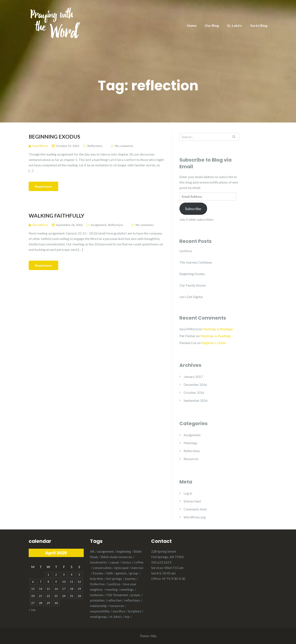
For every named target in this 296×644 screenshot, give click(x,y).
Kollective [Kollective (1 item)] (97, 584)
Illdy (153, 636)
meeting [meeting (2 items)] (112, 589)
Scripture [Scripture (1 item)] (134, 611)
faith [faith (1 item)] (110, 573)
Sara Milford (189, 329)
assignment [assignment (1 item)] (106, 551)
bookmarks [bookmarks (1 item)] (98, 562)
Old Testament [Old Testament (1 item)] (117, 595)
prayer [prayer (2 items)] (136, 595)
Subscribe (193, 209)
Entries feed (192, 501)
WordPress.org (195, 517)
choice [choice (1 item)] (126, 562)
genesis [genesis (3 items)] (121, 573)
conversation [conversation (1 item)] (102, 568)
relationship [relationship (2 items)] (98, 606)
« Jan (32, 610)
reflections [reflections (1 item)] (132, 600)
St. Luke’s (234, 25)
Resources (191, 459)
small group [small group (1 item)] (98, 617)
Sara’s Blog (259, 25)
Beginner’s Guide (214, 343)
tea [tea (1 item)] (127, 617)
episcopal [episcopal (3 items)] (121, 568)
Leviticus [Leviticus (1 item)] (114, 584)
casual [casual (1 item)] (114, 562)
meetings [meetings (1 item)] (127, 589)
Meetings (190, 443)
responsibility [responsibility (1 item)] (100, 611)
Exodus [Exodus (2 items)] (98, 573)
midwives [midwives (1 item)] (97, 595)
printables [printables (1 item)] (97, 600)
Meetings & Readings (218, 329)
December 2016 (195, 384)
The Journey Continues (196, 262)
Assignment (99, 225)
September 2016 (196, 400)
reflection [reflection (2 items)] (115, 600)
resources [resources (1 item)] (117, 606)
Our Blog (212, 25)
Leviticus (186, 251)
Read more (43, 186)
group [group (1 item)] (134, 573)
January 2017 (193, 377)
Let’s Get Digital (191, 297)
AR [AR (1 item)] (92, 551)
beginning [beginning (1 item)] (124, 551)
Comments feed (195, 509)
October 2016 (194, 392)
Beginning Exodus (54, 136)
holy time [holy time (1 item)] (97, 578)
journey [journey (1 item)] (130, 578)
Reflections (95, 146)
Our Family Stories (193, 285)
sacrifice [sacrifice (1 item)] (119, 611)
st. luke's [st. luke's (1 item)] (116, 617)
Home (192, 25)
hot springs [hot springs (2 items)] (114, 578)
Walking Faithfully (57, 216)
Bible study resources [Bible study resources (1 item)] (117, 557)
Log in (188, 493)
